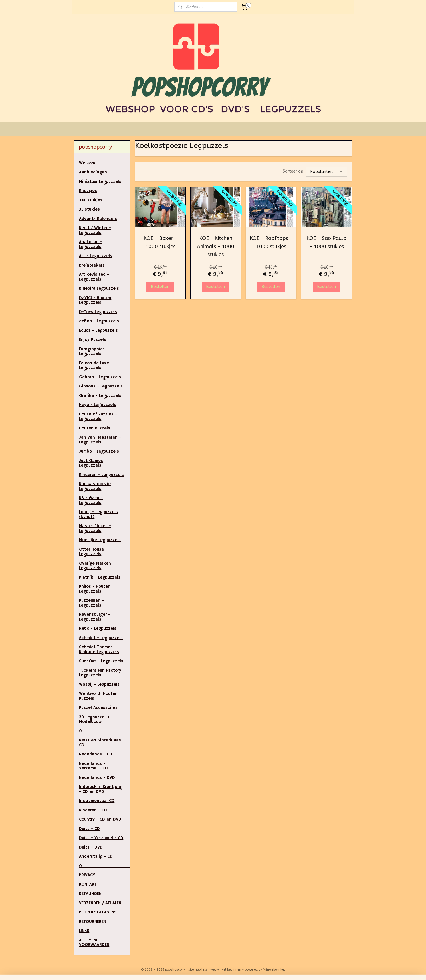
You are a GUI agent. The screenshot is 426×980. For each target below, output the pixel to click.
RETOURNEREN (93, 922)
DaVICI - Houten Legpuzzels (95, 300)
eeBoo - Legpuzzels (99, 321)
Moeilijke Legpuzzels (100, 540)
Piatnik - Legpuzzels (100, 577)
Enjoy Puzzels (93, 340)
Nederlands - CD (96, 754)
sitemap (194, 970)
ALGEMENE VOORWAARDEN (94, 943)
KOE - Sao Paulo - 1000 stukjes (326, 242)
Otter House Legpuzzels (91, 552)
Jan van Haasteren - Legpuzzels (100, 440)
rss (205, 970)
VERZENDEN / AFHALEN (100, 903)
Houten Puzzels (95, 428)
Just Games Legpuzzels (91, 463)
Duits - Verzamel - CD (101, 838)
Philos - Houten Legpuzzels (95, 589)
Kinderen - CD (93, 810)
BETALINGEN (90, 894)
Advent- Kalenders (98, 219)
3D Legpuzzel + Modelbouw (95, 719)
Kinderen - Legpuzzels (101, 475)
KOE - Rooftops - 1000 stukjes (271, 242)
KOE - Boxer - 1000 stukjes (160, 242)
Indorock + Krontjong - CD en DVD (101, 789)
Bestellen (160, 286)
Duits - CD (89, 829)
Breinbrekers (92, 265)
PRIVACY (87, 875)
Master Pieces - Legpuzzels (95, 528)
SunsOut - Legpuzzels (101, 661)
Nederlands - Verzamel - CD (93, 766)
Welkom (87, 163)
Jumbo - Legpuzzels (99, 451)
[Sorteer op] (326, 171)
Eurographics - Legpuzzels (94, 351)
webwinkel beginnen (226, 970)
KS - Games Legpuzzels (91, 500)
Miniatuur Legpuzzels (100, 182)
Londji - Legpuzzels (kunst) (98, 514)
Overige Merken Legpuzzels (95, 566)
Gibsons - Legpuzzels (101, 386)
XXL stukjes (91, 200)
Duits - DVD (91, 847)
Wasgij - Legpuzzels (99, 684)
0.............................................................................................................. (104, 866)
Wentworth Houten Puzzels (98, 696)
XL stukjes (89, 209)
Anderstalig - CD (96, 856)
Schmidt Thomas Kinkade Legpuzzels (99, 649)
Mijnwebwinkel (274, 970)
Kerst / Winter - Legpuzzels (95, 230)
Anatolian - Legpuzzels (91, 244)
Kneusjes (88, 191)
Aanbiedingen (93, 172)
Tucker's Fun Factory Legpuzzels (100, 673)
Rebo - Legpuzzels (98, 628)
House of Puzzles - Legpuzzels (98, 417)
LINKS (84, 931)
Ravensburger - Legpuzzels (95, 617)
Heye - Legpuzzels (98, 405)
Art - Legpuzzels (96, 256)
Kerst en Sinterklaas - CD (102, 743)
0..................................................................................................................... (104, 731)
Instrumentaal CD (97, 801)
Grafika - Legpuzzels (100, 396)
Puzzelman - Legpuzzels (91, 603)
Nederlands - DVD (97, 778)
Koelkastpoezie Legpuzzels (95, 486)
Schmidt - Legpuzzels (101, 638)
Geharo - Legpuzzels (100, 377)
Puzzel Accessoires (98, 708)
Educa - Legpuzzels (98, 330)
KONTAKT (88, 884)
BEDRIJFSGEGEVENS (98, 912)
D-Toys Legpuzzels (98, 312)
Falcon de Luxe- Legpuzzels (95, 365)
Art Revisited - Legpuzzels (94, 277)
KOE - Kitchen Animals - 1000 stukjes (216, 246)
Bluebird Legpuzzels (99, 288)
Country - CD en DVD (100, 819)
